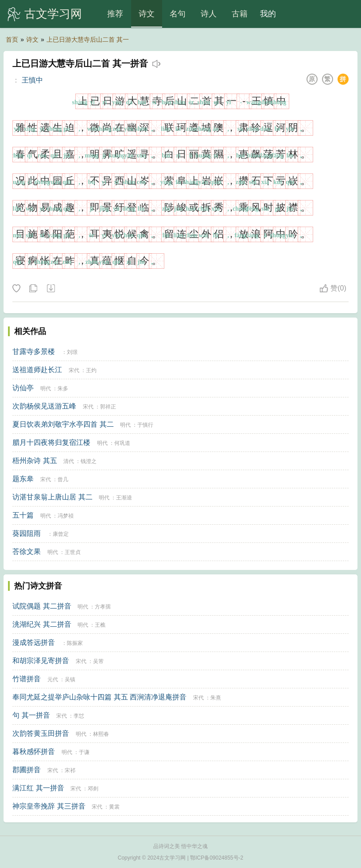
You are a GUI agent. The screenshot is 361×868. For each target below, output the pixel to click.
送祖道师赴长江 (37, 370)
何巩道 (122, 443)
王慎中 (32, 80)
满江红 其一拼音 (38, 788)
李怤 (79, 716)
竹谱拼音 (27, 679)
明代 (46, 389)
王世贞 (73, 552)
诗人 (209, 14)
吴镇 (70, 679)
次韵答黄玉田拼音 (41, 733)
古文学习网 (53, 14)
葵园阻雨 (27, 533)
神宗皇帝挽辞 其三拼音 (49, 806)
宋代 (74, 370)
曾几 (63, 479)
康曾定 (61, 534)
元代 (53, 679)
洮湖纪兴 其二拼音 (42, 624)
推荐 (115, 14)
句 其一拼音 (31, 715)
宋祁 (70, 770)
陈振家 (75, 643)
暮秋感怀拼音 (34, 752)
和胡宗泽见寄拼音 (41, 661)
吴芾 (98, 661)
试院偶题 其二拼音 (42, 606)
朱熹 (216, 698)
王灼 (91, 370)
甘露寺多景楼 (34, 352)
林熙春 (101, 734)
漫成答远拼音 (34, 642)
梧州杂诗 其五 (35, 461)
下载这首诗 (50, 289)
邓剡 (93, 789)
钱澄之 (89, 461)
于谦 (84, 752)
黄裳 (114, 807)
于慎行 (145, 425)
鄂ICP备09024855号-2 (217, 858)
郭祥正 (108, 407)
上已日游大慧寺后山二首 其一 (88, 39)
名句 (178, 14)
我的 (268, 14)
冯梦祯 (66, 516)
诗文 (147, 14)
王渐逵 (124, 498)
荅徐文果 (27, 552)
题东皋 (23, 479)
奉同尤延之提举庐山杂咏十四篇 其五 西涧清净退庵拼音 (99, 697)
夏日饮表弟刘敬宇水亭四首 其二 (63, 424)
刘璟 (72, 352)
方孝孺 (103, 607)
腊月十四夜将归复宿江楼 (51, 442)
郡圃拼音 (27, 770)
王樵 (100, 625)
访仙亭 (23, 388)
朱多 (63, 389)
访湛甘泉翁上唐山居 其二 (52, 497)
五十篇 (23, 515)
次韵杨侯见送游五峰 (44, 406)
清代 (69, 461)
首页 (12, 39)
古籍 (240, 14)
